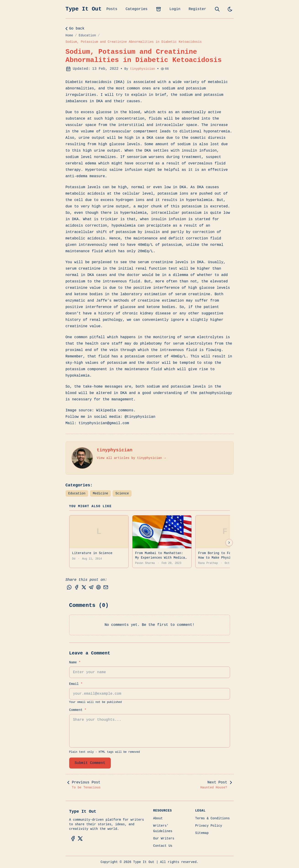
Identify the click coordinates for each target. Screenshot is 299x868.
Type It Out (84, 9)
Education (87, 35)
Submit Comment (90, 763)
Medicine (100, 493)
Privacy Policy (209, 826)
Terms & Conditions (213, 818)
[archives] (159, 9)
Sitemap (202, 833)
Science (122, 493)
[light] (230, 9)
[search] (217, 9)
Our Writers (164, 839)
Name (75, 662)
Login (175, 9)
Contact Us (163, 846)
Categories (137, 9)
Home (69, 35)
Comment (78, 710)
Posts (112, 9)
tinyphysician (142, 69)
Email (76, 684)
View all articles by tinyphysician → (131, 458)
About (158, 818)
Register (197, 9)
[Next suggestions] (229, 543)
